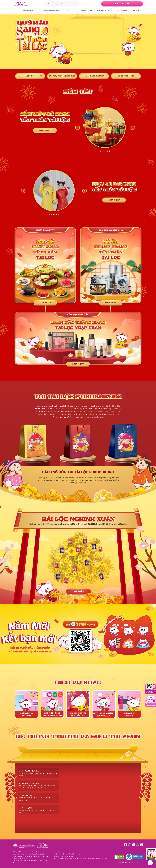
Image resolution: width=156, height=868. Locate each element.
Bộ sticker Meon (126, 76)
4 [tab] (107, 151)
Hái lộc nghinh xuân (94, 76)
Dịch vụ (69, 11)
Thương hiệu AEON (85, 11)
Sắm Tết (30, 76)
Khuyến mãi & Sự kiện (27, 11)
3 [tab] (105, 151)
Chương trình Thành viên (50, 11)
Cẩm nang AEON (103, 11)
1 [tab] (101, 151)
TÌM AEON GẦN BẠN (123, 4)
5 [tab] (109, 151)
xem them (78, 590)
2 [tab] (103, 151)
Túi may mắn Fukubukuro (62, 76)
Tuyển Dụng (137, 11)
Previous (77, 128)
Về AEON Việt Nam (121, 11)
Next (133, 128)
